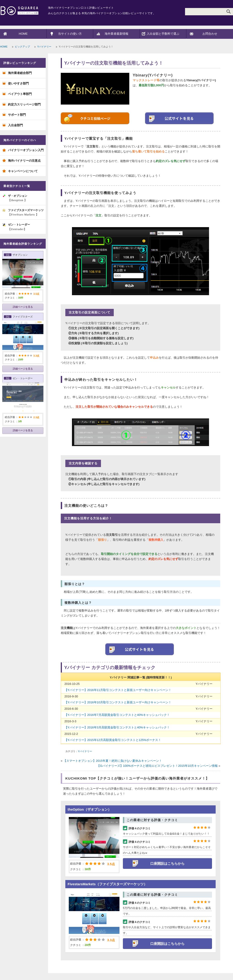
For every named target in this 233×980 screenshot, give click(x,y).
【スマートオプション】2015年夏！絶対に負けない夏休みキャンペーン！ (113, 761)
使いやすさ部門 (18, 83)
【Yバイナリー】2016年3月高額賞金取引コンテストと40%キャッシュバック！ (117, 727)
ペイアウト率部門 (20, 94)
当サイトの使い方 (70, 34)
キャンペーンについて (23, 171)
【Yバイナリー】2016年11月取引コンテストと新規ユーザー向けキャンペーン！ (118, 690)
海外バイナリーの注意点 (24, 161)
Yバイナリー (44, 47)
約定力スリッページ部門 (24, 104)
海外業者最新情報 (116, 34)
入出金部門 (15, 125)
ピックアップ (22, 47)
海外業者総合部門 (20, 73)
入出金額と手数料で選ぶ (163, 34)
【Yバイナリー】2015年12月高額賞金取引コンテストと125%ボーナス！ (113, 740)
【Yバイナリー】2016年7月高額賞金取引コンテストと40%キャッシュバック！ (117, 715)
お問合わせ (210, 34)
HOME (23, 34)
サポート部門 (17, 115)
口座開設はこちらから (167, 863)
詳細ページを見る (23, 307)
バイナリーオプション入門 (26, 150)
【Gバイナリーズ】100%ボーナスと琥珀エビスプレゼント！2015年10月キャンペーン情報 (157, 766)
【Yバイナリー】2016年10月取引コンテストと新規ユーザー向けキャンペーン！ (118, 702)
